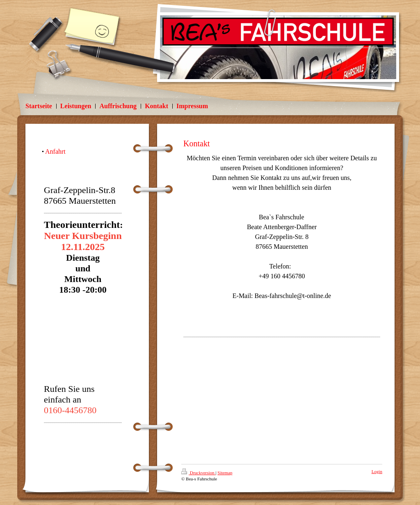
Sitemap (225, 473)
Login (377, 471)
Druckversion (198, 473)
